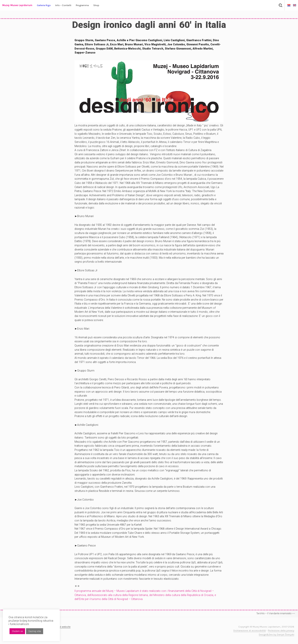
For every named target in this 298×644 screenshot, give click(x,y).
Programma (82, 5)
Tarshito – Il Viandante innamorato (276, 613)
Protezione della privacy (281, 630)
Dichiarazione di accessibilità (250, 630)
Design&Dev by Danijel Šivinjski (277, 634)
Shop (96, 5)
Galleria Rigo (44, 5)
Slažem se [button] (17, 631)
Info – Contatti (63, 5)
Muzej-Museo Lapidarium (17, 5)
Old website (64, 627)
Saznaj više (35, 631)
